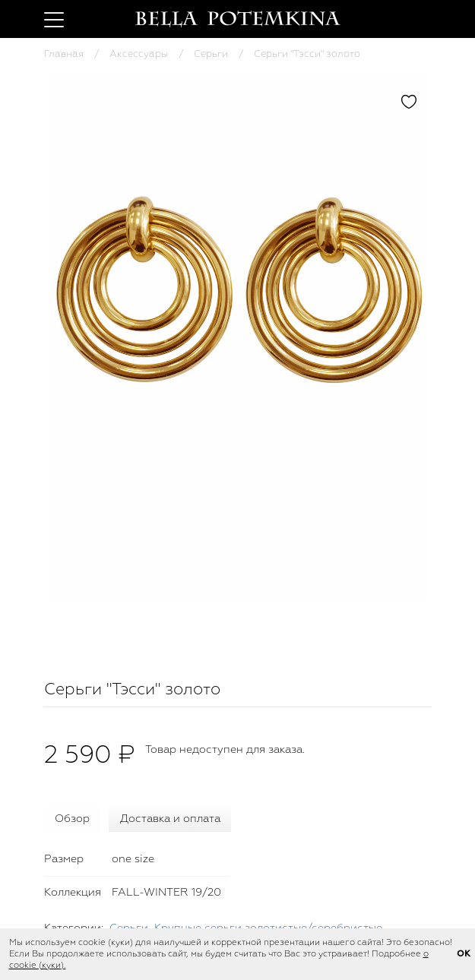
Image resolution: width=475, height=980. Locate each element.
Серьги (211, 54)
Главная (64, 54)
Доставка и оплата (170, 819)
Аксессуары (139, 54)
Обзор (72, 819)
